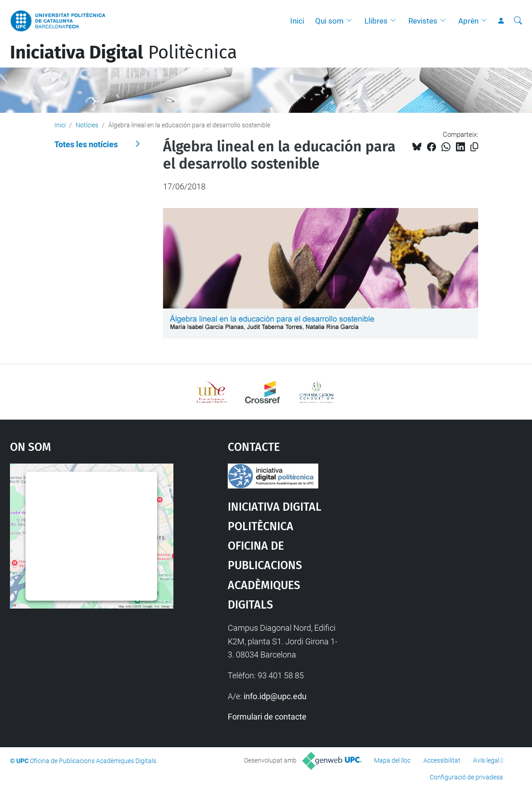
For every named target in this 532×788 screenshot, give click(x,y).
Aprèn (468, 21)
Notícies (87, 125)
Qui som (329, 21)
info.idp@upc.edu (275, 696)
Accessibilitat (442, 760)
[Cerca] (518, 21)
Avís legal (486, 760)
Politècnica (124, 53)
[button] (351, 21)
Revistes (423, 21)
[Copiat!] (474, 147)
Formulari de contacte (267, 717)
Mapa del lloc (392, 760)
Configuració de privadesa (466, 777)
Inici (297, 21)
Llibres (376, 21)
